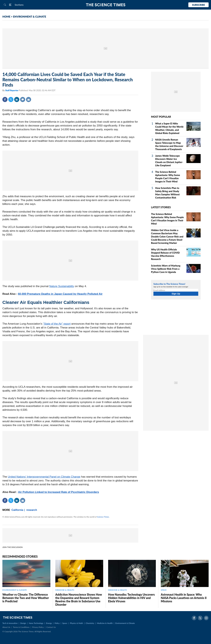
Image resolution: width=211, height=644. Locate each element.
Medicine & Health (105, 623)
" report (66, 324)
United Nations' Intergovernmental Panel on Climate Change (44, 477)
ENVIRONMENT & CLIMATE (30, 17)
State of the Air (53, 324)
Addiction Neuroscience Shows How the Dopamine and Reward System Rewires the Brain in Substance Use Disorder (79, 600)
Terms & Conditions (21, 627)
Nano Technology (36, 623)
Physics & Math (76, 623)
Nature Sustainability (62, 286)
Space (65, 623)
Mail (29, 99)
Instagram (206, 618)
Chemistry (90, 623)
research (32, 510)
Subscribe (198, 5)
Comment (23, 99)
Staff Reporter (12, 90)
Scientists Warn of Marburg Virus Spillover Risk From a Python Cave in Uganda (166, 269)
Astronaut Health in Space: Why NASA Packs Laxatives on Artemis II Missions (184, 598)
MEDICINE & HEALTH (65, 590)
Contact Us (51, 627)
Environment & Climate (125, 623)
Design (23, 623)
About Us (6, 627)
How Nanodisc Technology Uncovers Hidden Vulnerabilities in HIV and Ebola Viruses (131, 598)
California (17, 510)
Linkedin (17, 99)
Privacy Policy (38, 627)
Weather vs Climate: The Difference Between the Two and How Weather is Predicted (26, 598)
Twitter (11, 99)
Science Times (103, 517)
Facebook (5, 99)
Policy (57, 623)
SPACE (164, 590)
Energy (49, 623)
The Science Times (105, 5)
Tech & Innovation (10, 623)
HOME (6, 17)
